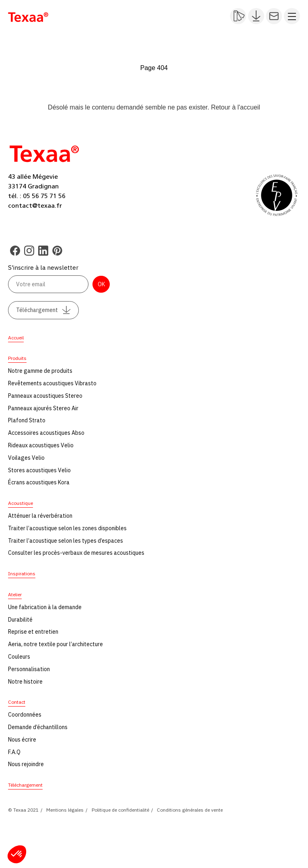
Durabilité (20, 620)
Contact (17, 702)
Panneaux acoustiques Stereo (45, 396)
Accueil (16, 338)
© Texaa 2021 (23, 810)
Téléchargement (43, 310)
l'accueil (248, 107)
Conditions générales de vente (190, 810)
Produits (17, 358)
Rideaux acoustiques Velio (41, 445)
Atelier (15, 594)
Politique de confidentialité (120, 810)
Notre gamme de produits (40, 371)
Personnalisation (29, 669)
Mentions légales (65, 810)
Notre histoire (25, 682)
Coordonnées (25, 715)
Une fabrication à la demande (45, 607)
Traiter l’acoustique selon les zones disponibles (67, 528)
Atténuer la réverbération (40, 516)
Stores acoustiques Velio (39, 470)
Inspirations (22, 573)
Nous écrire (22, 740)
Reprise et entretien (33, 632)
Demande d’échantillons (38, 727)
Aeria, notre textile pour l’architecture (55, 644)
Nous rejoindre (26, 764)
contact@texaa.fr (35, 206)
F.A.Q (14, 752)
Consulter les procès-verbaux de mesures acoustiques (76, 553)
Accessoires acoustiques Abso (46, 433)
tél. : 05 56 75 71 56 (37, 196)
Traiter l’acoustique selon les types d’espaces (66, 541)
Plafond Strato (27, 420)
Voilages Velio (26, 458)
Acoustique (21, 503)
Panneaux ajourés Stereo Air (43, 408)
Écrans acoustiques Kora (39, 482)
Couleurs (19, 657)
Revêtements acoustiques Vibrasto (52, 383)
